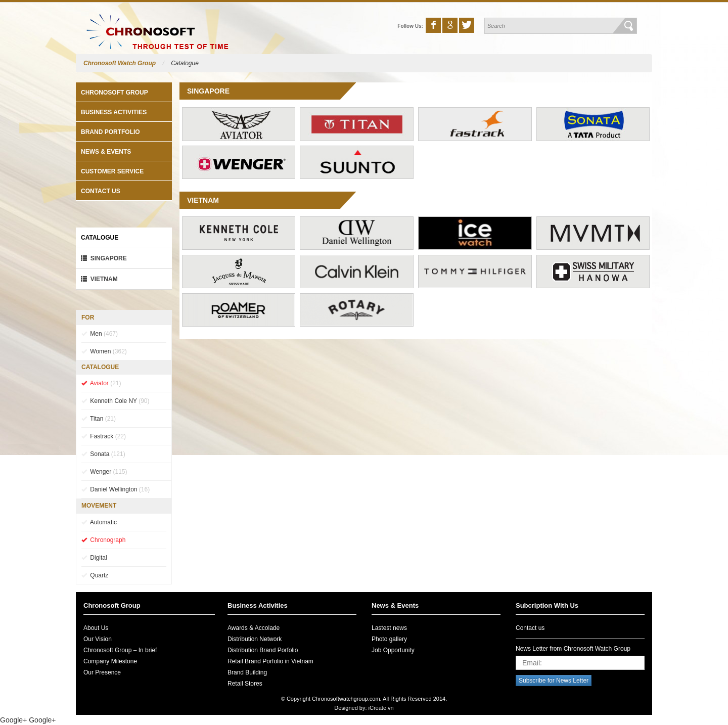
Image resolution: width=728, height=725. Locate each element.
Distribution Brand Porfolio (263, 650)
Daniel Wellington (116, 489)
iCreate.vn (381, 708)
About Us (96, 628)
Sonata (103, 454)
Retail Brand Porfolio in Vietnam (270, 661)
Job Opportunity (393, 650)
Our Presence (102, 672)
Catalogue (185, 63)
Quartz (95, 575)
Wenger (104, 472)
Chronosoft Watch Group (120, 63)
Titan (99, 419)
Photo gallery (389, 639)
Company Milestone (110, 661)
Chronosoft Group (115, 93)
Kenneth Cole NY (116, 401)
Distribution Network (255, 639)
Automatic (99, 522)
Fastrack (104, 436)
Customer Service (112, 171)
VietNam (99, 279)
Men (100, 334)
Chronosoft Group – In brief (120, 650)
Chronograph (103, 540)
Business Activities (114, 112)
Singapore (104, 258)
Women (104, 351)
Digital (94, 558)
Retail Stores (245, 684)
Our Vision (98, 639)
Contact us (101, 191)
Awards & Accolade (254, 628)
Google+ (13, 720)
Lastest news (389, 628)
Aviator (101, 383)
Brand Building (247, 672)
